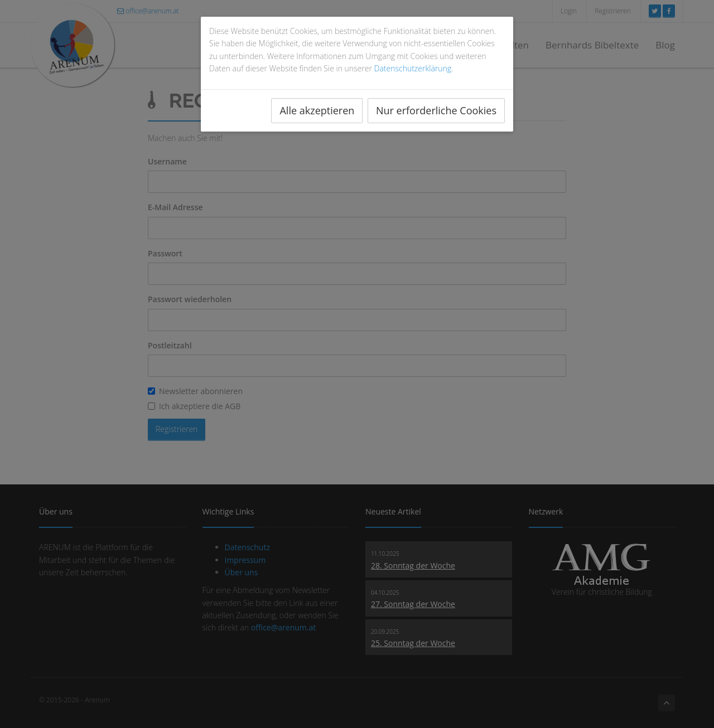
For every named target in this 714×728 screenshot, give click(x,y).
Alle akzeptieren (317, 110)
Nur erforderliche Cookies (436, 110)
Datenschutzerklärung (413, 68)
